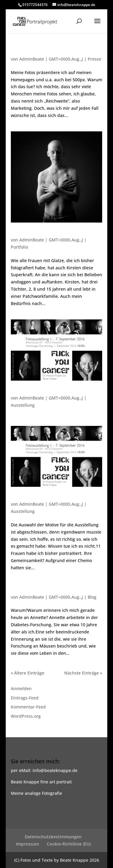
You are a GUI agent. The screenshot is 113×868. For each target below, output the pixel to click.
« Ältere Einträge (28, 673)
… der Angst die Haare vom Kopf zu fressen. (51, 589)
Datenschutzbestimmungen (53, 837)
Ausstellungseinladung (37, 392)
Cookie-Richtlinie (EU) (69, 844)
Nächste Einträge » (83, 673)
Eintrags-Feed (25, 698)
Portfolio (19, 247)
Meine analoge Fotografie (36, 793)
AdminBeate (32, 59)
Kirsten (19, 234)
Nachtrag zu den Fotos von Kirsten (50, 53)
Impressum (27, 844)
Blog (92, 597)
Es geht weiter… (29, 498)
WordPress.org (26, 716)
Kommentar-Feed (28, 707)
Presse (94, 59)
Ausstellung (23, 405)
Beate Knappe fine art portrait (41, 782)
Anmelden (21, 688)
